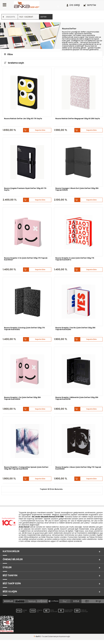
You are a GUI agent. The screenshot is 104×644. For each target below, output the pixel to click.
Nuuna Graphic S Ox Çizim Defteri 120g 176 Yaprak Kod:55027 (26, 259)
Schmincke (69, 535)
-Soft (37, 641)
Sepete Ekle (40, 130)
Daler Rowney (47, 537)
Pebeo (92, 537)
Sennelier (82, 537)
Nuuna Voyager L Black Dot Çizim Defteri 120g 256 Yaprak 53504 (77, 189)
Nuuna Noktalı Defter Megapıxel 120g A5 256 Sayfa (78, 119)
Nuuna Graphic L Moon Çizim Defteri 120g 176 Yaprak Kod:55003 (78, 468)
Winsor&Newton (31, 537)
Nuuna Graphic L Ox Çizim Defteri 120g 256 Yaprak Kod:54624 (22, 398)
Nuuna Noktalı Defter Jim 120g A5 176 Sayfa (23, 119)
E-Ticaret (44, 641)
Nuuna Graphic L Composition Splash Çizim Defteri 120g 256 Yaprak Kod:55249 (26, 468)
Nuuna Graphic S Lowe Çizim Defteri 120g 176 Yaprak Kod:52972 (75, 259)
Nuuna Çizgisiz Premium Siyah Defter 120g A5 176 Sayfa (25, 189)
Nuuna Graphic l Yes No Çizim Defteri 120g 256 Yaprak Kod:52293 (75, 329)
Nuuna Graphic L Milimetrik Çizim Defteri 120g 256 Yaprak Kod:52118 (77, 398)
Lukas (80, 535)
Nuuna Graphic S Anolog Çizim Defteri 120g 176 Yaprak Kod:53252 (24, 329)
